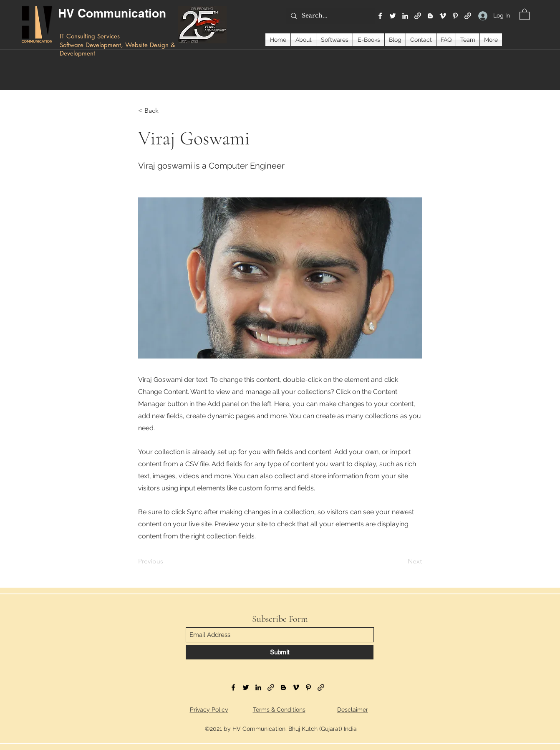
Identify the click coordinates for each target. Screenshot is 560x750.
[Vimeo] (443, 16)
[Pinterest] (455, 16)
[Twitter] (393, 16)
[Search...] (329, 16)
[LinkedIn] (405, 16)
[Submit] (280, 652)
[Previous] (166, 562)
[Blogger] (430, 16)
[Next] (401, 562)
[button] (525, 14)
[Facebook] (380, 16)
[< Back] (166, 111)
